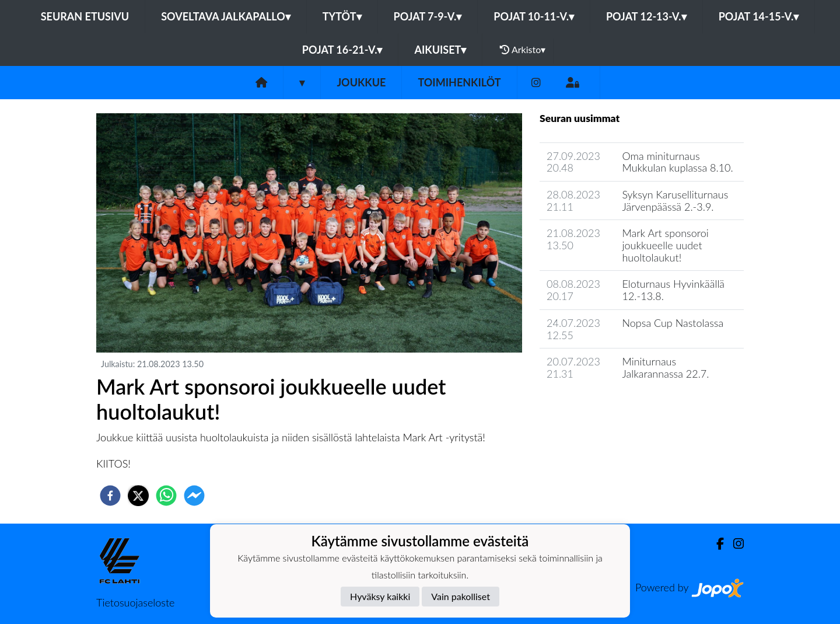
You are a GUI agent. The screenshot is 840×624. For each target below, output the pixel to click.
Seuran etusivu (85, 16)
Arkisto (523, 50)
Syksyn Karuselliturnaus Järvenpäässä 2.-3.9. (675, 201)
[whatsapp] (166, 496)
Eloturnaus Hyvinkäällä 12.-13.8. (673, 290)
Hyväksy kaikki (380, 596)
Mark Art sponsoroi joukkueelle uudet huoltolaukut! (665, 245)
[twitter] (138, 496)
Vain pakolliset (461, 596)
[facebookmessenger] (194, 496)
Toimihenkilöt (459, 82)
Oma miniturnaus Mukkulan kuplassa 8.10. (677, 162)
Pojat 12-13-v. (646, 16)
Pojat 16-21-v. (342, 50)
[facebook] (110, 496)
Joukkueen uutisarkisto (599, 407)
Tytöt (342, 16)
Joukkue (361, 82)
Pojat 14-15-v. (759, 16)
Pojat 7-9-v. (428, 16)
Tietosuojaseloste (135, 602)
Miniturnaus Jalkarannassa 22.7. (665, 367)
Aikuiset (440, 50)
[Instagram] (536, 83)
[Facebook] (715, 544)
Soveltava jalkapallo (226, 16)
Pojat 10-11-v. (534, 16)
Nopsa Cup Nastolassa (673, 323)
